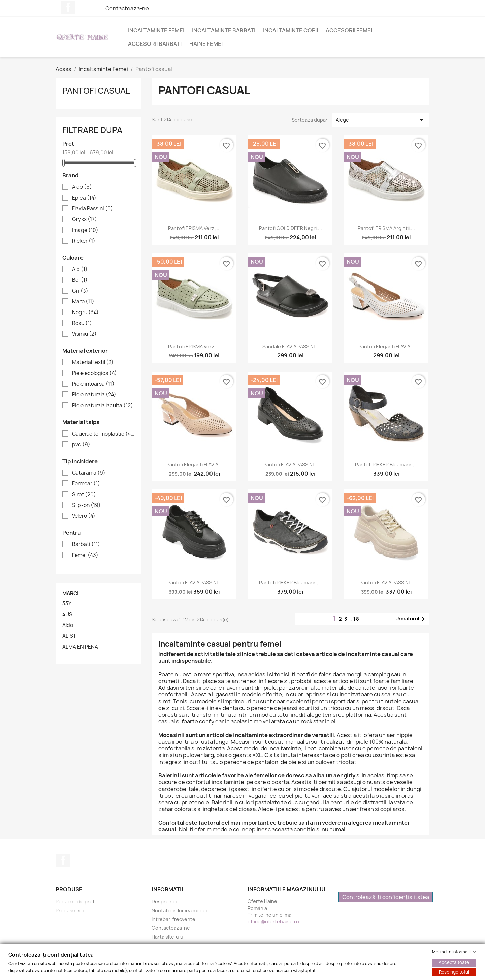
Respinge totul (454, 972)
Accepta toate (454, 962)
